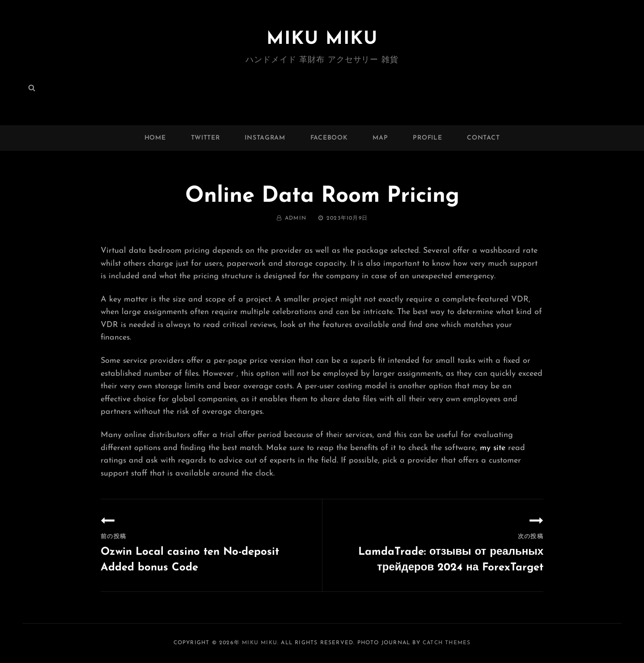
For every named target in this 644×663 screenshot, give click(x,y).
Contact (483, 138)
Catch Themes (447, 643)
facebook (329, 138)
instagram (265, 138)
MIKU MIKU (322, 39)
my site (493, 448)
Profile (427, 138)
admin (296, 218)
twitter (205, 138)
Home (155, 138)
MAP (380, 138)
